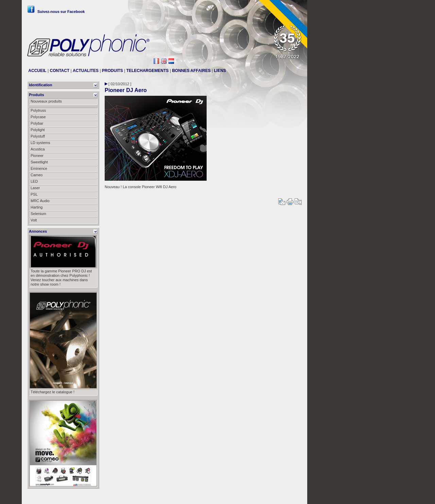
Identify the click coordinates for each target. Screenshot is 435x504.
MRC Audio (40, 201)
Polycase (38, 117)
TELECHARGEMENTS (148, 71)
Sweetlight (39, 162)
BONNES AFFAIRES (191, 71)
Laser (35, 188)
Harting (37, 207)
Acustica (38, 149)
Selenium (38, 214)
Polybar (37, 123)
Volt (34, 220)
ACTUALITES (86, 71)
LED (34, 181)
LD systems (40, 143)
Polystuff (38, 136)
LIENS (220, 71)
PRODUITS (112, 71)
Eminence (39, 168)
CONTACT (59, 71)
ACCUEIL (37, 71)
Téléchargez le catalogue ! (53, 392)
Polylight (38, 130)
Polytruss (38, 110)
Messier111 (292, 496)
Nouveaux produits (46, 101)
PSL (34, 194)
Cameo (37, 175)
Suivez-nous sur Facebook (56, 12)
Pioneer (37, 156)
